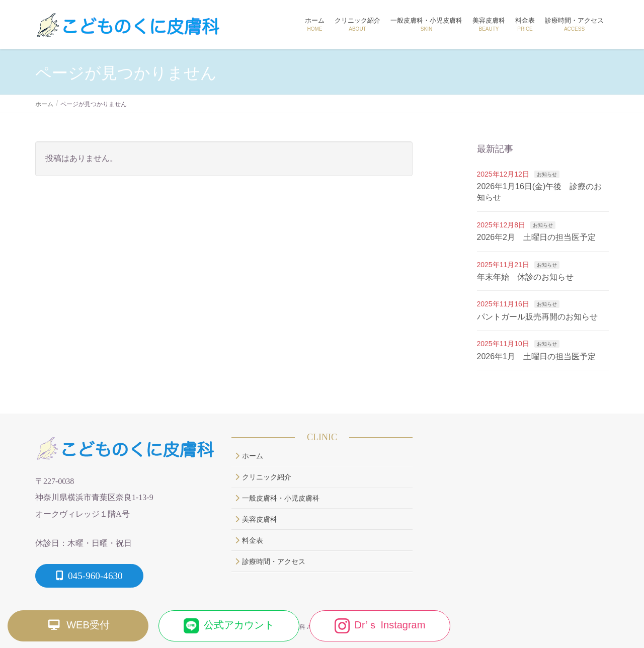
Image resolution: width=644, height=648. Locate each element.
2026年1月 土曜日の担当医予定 (537, 356)
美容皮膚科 (256, 519)
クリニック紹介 (263, 477)
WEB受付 (78, 626)
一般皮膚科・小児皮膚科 (277, 498)
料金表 (249, 541)
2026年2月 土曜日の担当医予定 (537, 237)
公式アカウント (229, 626)
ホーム (249, 456)
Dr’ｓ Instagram (380, 626)
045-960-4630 (89, 576)
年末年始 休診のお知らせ (525, 277)
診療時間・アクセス (270, 562)
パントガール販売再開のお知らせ (537, 317)
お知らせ (547, 174)
